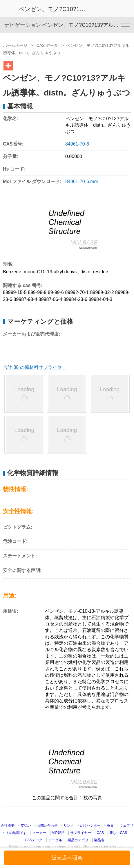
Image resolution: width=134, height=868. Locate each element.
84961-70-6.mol (82, 181)
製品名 (99, 840)
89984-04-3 (100, 299)
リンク (69, 826)
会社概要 (8, 826)
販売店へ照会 (67, 858)
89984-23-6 (75, 299)
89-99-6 (56, 292)
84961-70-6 (77, 144)
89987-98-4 (25, 299)
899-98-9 (37, 292)
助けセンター (90, 826)
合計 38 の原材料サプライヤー (35, 367)
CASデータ (34, 840)
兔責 (110, 826)
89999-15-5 (15, 292)
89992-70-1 (77, 292)
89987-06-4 (50, 299)
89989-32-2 (102, 292)
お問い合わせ (48, 826)
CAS (100, 833)
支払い (26, 826)
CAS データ (47, 45)
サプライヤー (81, 833)
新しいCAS (118, 833)
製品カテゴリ (78, 840)
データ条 (55, 840)
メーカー (39, 833)
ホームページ (15, 45)
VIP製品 (58, 833)
